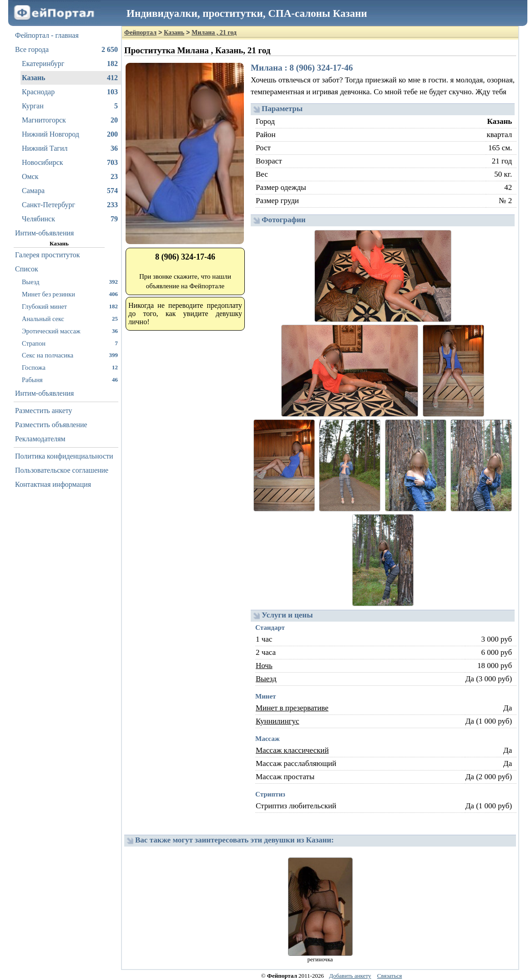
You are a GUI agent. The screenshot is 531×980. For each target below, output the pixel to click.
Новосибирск (70, 163)
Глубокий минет (70, 306)
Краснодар (70, 92)
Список (27, 269)
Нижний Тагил (70, 148)
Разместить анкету (44, 411)
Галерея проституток (48, 255)
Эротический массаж (70, 331)
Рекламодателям (40, 439)
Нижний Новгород (70, 134)
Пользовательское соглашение (62, 470)
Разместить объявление (51, 425)
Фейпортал (140, 33)
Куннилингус (278, 721)
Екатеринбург (70, 64)
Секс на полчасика (70, 355)
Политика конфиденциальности (64, 456)
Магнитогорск (70, 120)
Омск (70, 177)
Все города (66, 50)
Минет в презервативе (292, 708)
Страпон (70, 343)
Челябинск (70, 219)
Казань (70, 78)
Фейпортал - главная (47, 35)
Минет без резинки (70, 294)
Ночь (264, 666)
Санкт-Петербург (70, 205)
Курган (70, 106)
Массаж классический (292, 750)
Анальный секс (70, 319)
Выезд (70, 282)
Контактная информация (53, 484)
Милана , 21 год (214, 33)
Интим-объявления (44, 233)
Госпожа (70, 367)
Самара (70, 191)
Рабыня (70, 380)
